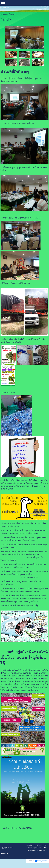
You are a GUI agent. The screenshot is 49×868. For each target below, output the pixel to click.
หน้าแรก (3, 14)
